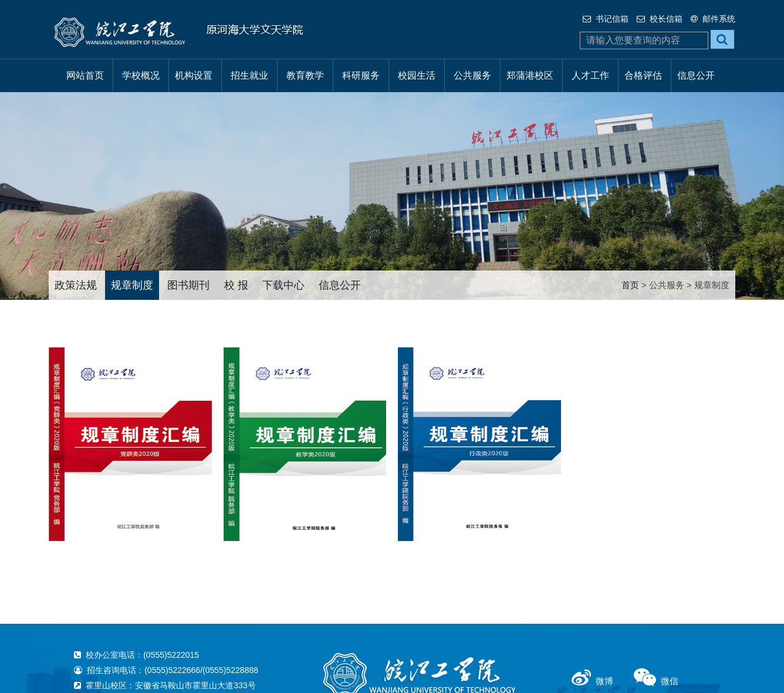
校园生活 (417, 75)
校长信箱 (660, 19)
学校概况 (141, 75)
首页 (630, 285)
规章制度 (132, 285)
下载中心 (283, 285)
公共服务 (472, 75)
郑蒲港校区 (530, 75)
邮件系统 (713, 19)
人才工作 (590, 75)
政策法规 (76, 285)
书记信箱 (606, 19)
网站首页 (85, 75)
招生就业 (249, 75)
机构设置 (194, 75)
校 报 (236, 285)
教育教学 (305, 75)
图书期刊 (188, 285)
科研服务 (361, 75)
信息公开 (696, 75)
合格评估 (643, 75)
